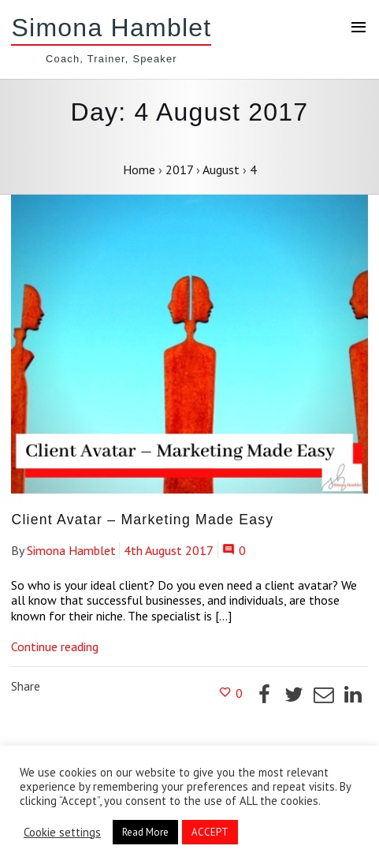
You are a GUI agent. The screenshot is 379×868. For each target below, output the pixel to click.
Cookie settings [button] (62, 833)
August (221, 170)
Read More (145, 832)
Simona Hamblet (111, 28)
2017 (179, 170)
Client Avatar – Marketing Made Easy (142, 520)
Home (139, 170)
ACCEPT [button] (210, 832)
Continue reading (55, 647)
